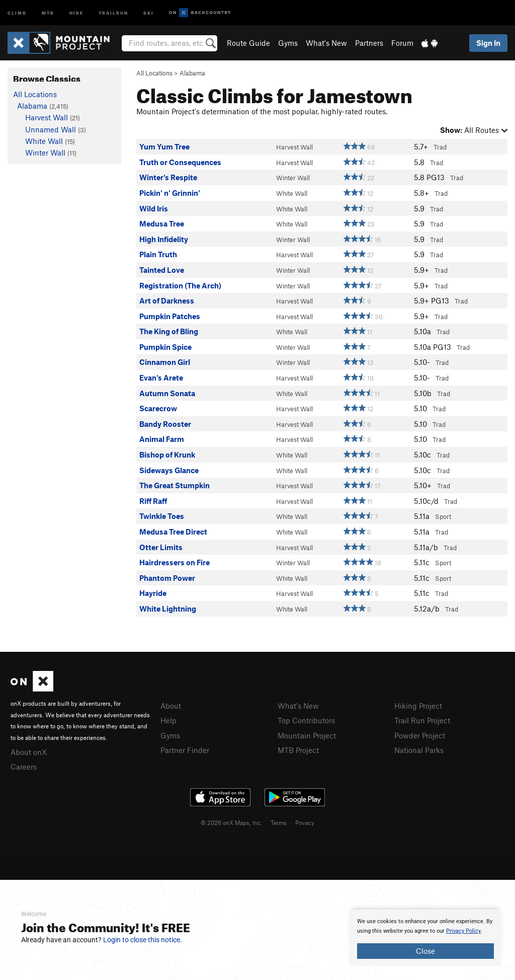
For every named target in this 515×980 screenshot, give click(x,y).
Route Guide (248, 43)
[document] (425, 938)
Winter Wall (293, 178)
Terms (279, 822)
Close (425, 951)
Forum (402, 43)
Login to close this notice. (143, 940)
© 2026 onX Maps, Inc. (231, 822)
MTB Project (298, 750)
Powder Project (420, 735)
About (171, 706)
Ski (149, 12)
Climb (17, 12)
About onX (29, 752)
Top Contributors (306, 720)
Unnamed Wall (51, 129)
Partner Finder (185, 750)
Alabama (192, 73)
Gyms (288, 43)
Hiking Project (418, 706)
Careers (24, 767)
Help (168, 720)
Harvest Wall (294, 147)
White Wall (292, 193)
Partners (369, 43)
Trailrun (113, 12)
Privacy (305, 822)
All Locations (154, 73)
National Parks (419, 750)
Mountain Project (307, 735)
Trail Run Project (422, 720)
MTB (48, 12)
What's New (326, 43)
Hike (76, 12)
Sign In (488, 43)
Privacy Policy (463, 931)
